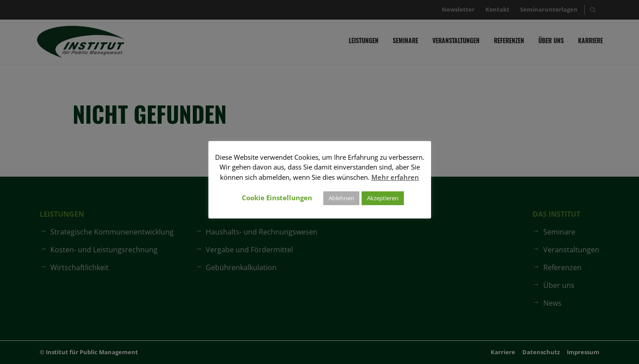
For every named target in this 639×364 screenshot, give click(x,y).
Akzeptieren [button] (383, 198)
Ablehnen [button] (341, 198)
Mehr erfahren (395, 177)
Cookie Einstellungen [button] (277, 198)
